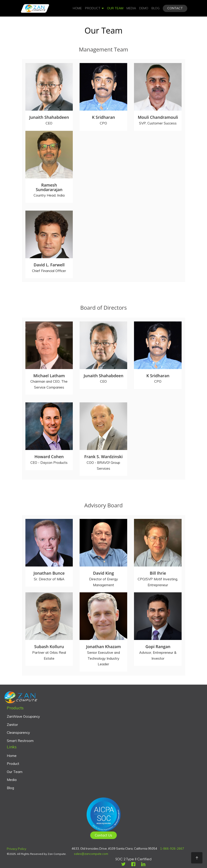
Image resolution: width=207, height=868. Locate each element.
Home (77, 8)
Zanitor (12, 725)
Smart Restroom (20, 741)
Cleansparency (18, 733)
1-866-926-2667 (172, 849)
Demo (144, 8)
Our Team (115, 8)
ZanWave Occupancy (23, 716)
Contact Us (103, 835)
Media (131, 8)
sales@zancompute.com (91, 854)
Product (94, 8)
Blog (156, 8)
